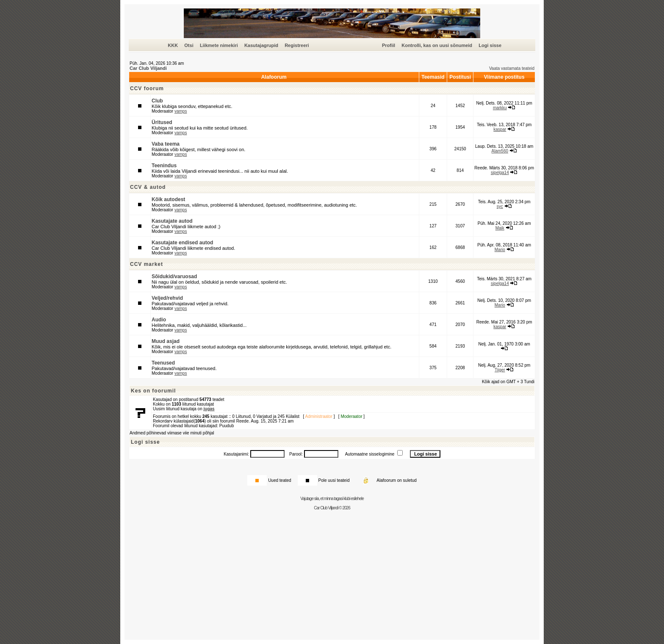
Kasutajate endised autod (182, 243)
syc (500, 206)
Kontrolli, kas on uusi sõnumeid (437, 45)
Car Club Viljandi (148, 68)
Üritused (162, 122)
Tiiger (500, 370)
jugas (209, 409)
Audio (159, 320)
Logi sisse (490, 45)
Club (157, 101)
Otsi (189, 45)
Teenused (163, 363)
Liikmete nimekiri (219, 45)
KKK (173, 45)
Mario (500, 250)
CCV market (147, 264)
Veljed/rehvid (167, 298)
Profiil (389, 45)
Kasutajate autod (172, 221)
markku (500, 108)
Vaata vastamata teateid (512, 68)
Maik (500, 228)
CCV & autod (148, 187)
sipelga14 (500, 173)
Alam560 (500, 151)
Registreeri (297, 45)
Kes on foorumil (153, 391)
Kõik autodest (168, 199)
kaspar (500, 129)
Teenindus (164, 166)
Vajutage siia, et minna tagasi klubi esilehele (332, 499)
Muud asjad (166, 341)
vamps (181, 111)
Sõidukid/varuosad (174, 276)
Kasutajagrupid (261, 45)
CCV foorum (147, 88)
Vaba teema (166, 144)
